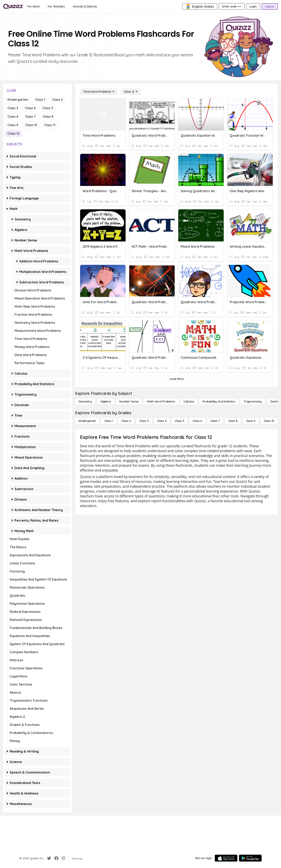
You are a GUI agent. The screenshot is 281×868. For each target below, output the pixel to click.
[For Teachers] (56, 6)
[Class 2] (126, 421)
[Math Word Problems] (161, 402)
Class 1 (40, 100)
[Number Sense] (129, 402)
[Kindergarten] (87, 421)
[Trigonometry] (253, 402)
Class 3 (13, 108)
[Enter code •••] (232, 6)
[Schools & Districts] (85, 6)
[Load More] (176, 379)
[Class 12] (131, 92)
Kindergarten (18, 100)
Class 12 (13, 133)
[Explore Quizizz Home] (13, 6)
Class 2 (57, 100)
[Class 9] (251, 421)
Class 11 (50, 125)
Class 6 (13, 116)
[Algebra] (106, 402)
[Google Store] (250, 858)
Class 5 (48, 108)
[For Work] (34, 6)
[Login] (253, 6)
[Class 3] (144, 421)
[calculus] (189, 402)
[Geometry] (85, 402)
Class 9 (13, 125)
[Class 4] (162, 421)
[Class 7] (215, 421)
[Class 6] (197, 421)
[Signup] (270, 6)
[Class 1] (109, 421)
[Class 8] (233, 421)
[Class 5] (179, 421)
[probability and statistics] (219, 402)
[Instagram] (63, 858)
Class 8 (48, 116)
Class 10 (31, 125)
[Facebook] (56, 858)
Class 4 (30, 108)
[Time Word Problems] (99, 92)
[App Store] (226, 858)
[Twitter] (49, 858)
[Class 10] (269, 421)
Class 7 (30, 116)
